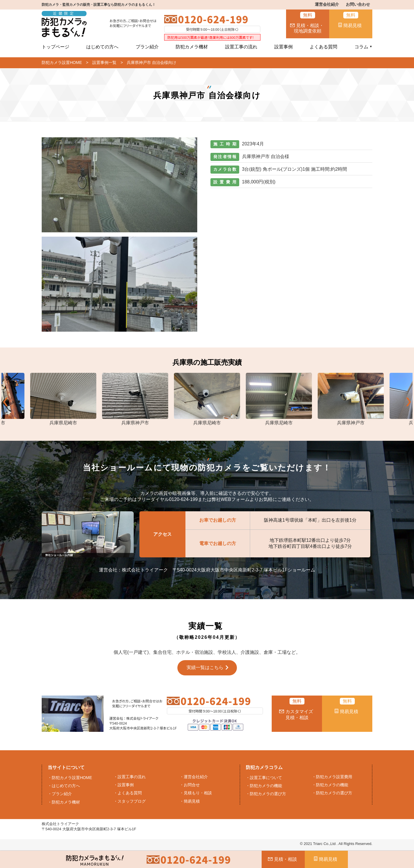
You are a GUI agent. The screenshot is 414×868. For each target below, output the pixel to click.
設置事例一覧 (104, 62)
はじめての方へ (102, 47)
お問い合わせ (358, 4)
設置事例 (283, 47)
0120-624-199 (213, 19)
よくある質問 (323, 47)
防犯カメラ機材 (192, 47)
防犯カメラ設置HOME (62, 62)
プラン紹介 (147, 47)
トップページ (55, 47)
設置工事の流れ (241, 47)
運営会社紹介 (327, 4)
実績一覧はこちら (205, 667)
